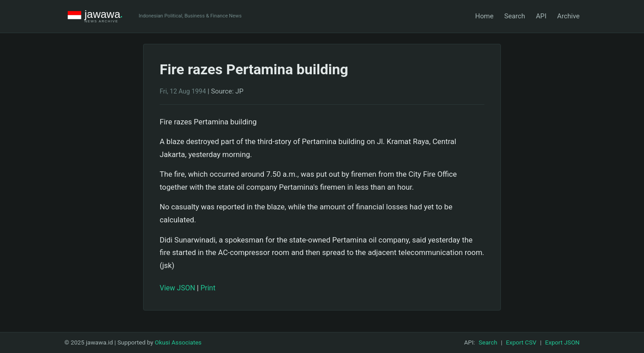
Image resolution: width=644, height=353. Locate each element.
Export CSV (521, 342)
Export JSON (562, 342)
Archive (568, 16)
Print (208, 288)
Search (515, 16)
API (541, 16)
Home (485, 16)
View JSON (177, 288)
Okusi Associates (178, 342)
